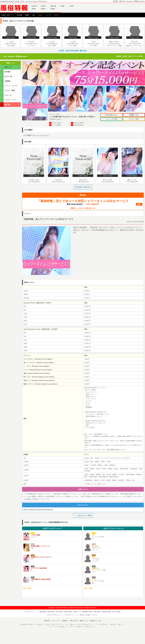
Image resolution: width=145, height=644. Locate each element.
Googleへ (88, 615)
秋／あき (95, 546)
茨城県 (53, 9)
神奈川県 (53, 6)
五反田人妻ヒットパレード (40, 546)
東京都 (43, 6)
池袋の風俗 (43, 612)
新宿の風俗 (51, 612)
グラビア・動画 (8, 90)
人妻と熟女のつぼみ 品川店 (41, 579)
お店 (52, 528)
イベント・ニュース (9, 86)
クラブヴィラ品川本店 (39, 568)
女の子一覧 (6, 76)
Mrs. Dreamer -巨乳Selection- (16, 56)
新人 (34, 15)
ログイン (57, 15)
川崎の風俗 (97, 612)
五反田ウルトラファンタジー (41, 557)
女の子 (113, 528)
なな (94, 557)
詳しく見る (28, 588)
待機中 (27, 15)
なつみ (94, 579)
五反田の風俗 (68, 612)
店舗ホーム (6, 67)
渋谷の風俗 (59, 612)
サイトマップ (56, 621)
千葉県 (62, 6)
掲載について (84, 621)
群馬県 (34, 9)
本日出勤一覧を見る (83, 187)
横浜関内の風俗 (87, 612)
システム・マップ (8, 100)
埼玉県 (71, 6)
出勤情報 (5, 81)
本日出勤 (19, 15)
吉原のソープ (77, 612)
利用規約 (65, 621)
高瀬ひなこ (96, 568)
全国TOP (34, 6)
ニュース (48, 15)
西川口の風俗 (116, 612)
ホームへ (95, 615)
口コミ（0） (7, 95)
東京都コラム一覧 (95, 621)
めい (94, 535)
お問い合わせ (74, 621)
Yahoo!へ (82, 615)
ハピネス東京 (36, 535)
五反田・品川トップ (8, 15)
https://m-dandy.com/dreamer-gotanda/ (38, 510)
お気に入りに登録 (83, 515)
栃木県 (43, 9)
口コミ (40, 15)
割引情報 (5, 72)
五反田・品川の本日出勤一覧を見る (72, 51)
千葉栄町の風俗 (106, 612)
